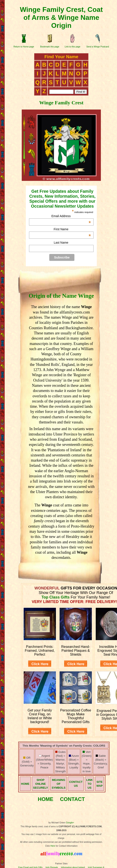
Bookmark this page (50, 47)
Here (53, 846)
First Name (72, 229)
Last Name (61, 243)
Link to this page (73, 47)
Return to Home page (24, 47)
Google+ (70, 823)
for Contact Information (66, 846)
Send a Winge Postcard (98, 47)
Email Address (71, 216)
